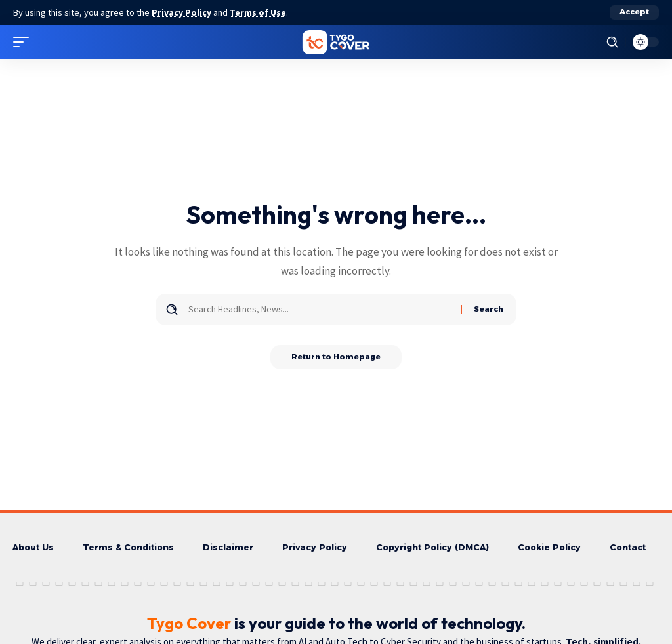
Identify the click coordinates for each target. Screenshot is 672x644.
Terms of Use (260, 12)
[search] (612, 42)
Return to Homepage (336, 358)
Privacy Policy (182, 12)
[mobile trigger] (24, 42)
